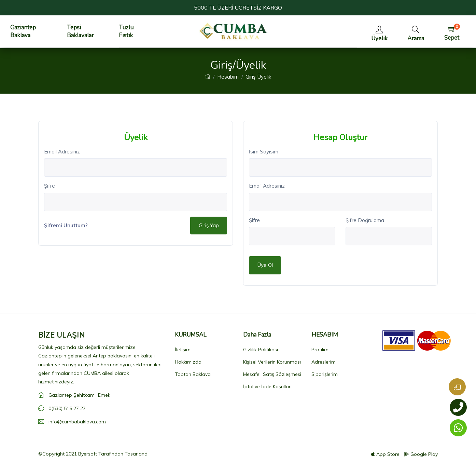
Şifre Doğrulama (365, 220)
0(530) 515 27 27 (67, 408)
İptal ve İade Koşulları (267, 386)
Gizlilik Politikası (261, 350)
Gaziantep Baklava (23, 31)
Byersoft (88, 454)
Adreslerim (324, 362)
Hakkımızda (188, 362)
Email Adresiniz (62, 152)
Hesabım (228, 77)
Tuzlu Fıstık (126, 31)
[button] (416, 32)
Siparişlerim (325, 374)
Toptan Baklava (193, 374)
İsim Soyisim (264, 152)
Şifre (50, 186)
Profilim (320, 350)
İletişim (183, 350)
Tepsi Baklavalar (80, 31)
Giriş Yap (209, 225)
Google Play (421, 454)
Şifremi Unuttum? (66, 225)
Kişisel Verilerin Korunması (272, 362)
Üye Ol (265, 265)
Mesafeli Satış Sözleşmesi (272, 374)
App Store (385, 454)
